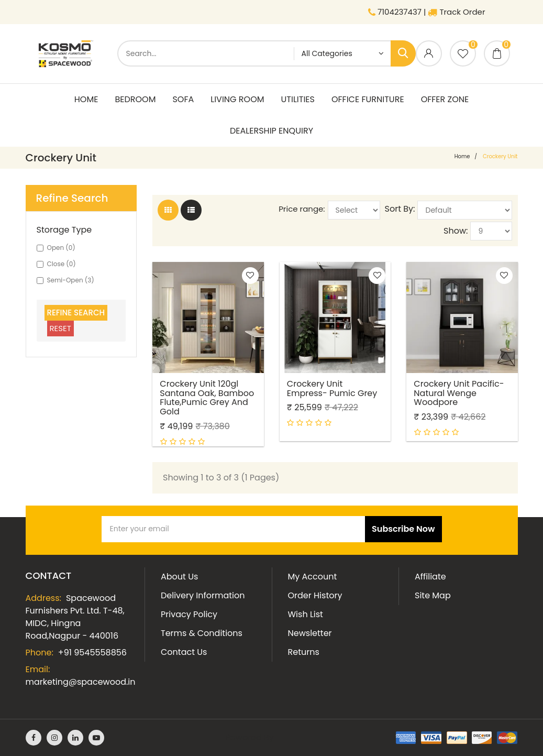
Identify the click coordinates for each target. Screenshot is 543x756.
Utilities (298, 99)
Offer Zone (445, 99)
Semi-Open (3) (65, 280)
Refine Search (76, 313)
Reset (60, 328)
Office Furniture (368, 99)
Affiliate (430, 577)
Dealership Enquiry (271, 131)
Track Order (456, 12)
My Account (313, 577)
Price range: (302, 209)
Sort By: (400, 209)
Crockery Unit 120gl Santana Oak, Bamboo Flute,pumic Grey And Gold (207, 397)
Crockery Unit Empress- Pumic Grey (333, 387)
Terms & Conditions (202, 633)
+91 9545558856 (92, 653)
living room (237, 99)
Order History (315, 595)
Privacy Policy (189, 614)
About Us (179, 577)
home (462, 156)
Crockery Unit (500, 156)
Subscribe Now (403, 529)
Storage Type (64, 230)
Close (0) (56, 264)
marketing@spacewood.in (81, 682)
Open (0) (56, 248)
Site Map (433, 595)
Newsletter (310, 633)
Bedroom (135, 99)
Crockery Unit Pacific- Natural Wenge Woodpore (459, 392)
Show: (456, 231)
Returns (304, 652)
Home (86, 99)
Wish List (306, 614)
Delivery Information (203, 595)
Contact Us (184, 652)
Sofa (183, 99)
